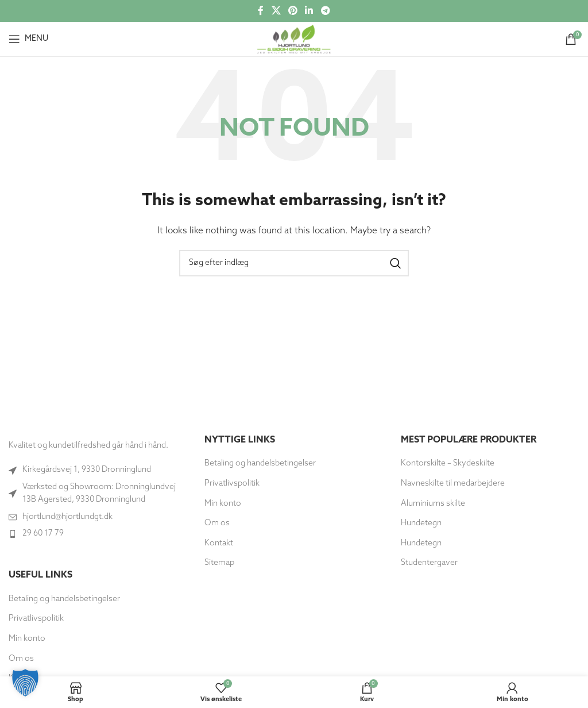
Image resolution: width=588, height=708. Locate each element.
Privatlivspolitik (36, 619)
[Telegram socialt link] (325, 11)
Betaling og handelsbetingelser (64, 599)
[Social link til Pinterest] (293, 11)
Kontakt (219, 543)
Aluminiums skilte (433, 504)
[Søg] (294, 263)
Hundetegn (421, 523)
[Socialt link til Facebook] (261, 11)
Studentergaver (429, 563)
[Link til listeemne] (98, 517)
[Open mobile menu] (28, 39)
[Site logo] (294, 39)
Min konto (27, 639)
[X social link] (276, 11)
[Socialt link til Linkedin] (309, 11)
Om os (217, 523)
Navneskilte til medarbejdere (453, 484)
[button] (25, 683)
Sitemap (219, 563)
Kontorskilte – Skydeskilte (448, 463)
